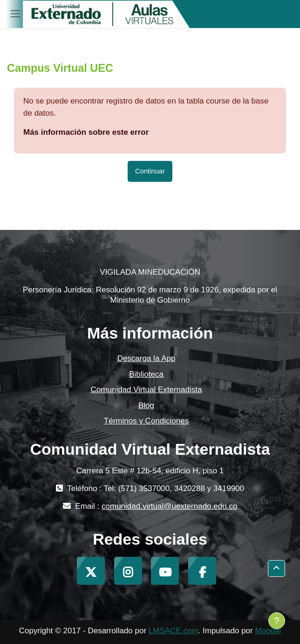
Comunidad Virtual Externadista (147, 390)
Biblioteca (146, 374)
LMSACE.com (174, 631)
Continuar (150, 171)
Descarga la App (147, 358)
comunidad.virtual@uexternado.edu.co (169, 506)
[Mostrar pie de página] (277, 621)
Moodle (268, 631)
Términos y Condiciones (146, 421)
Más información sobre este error (86, 132)
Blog (146, 405)
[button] (276, 568)
